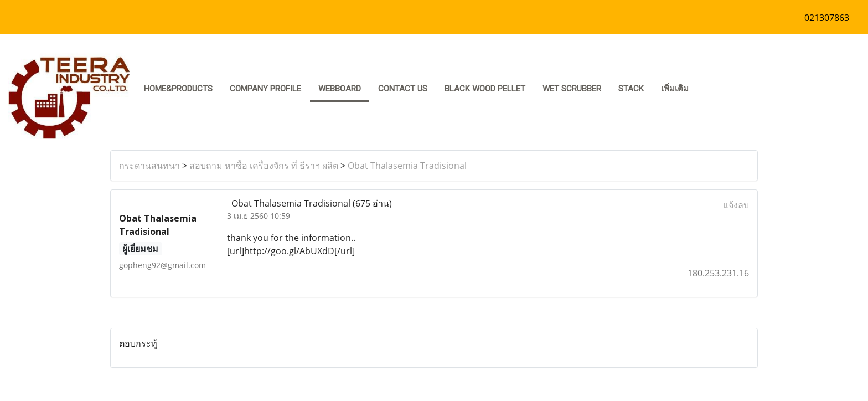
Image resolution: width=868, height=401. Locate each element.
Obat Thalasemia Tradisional (407, 166)
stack (631, 89)
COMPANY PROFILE (265, 89)
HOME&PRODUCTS (178, 89)
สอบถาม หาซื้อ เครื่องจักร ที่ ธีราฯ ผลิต (264, 166)
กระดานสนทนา (149, 166)
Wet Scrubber (572, 89)
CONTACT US (403, 89)
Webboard (340, 89)
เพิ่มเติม (675, 89)
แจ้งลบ (736, 205)
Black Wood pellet (485, 89)
